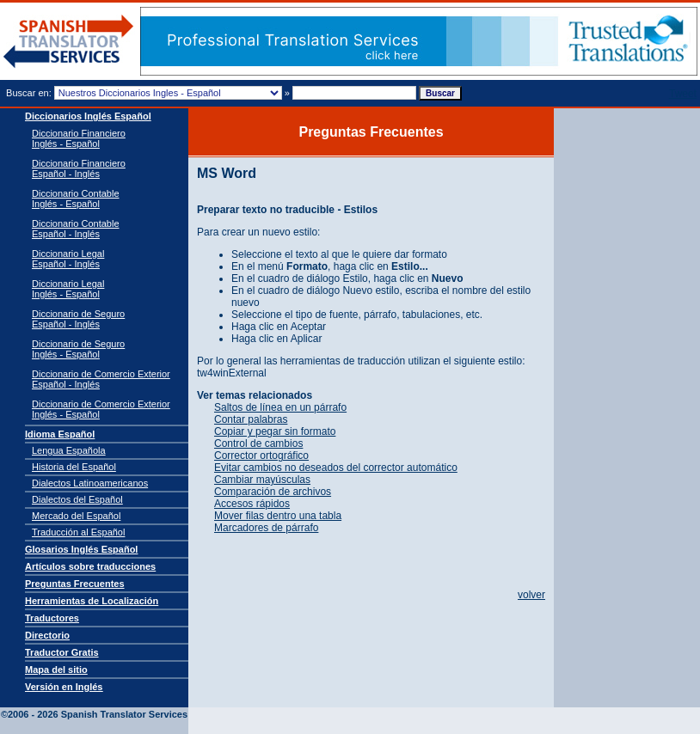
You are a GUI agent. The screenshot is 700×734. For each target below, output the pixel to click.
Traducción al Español (78, 532)
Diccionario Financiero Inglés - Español (79, 138)
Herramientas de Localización (92, 601)
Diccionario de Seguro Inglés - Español (78, 349)
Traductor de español (69, 42)
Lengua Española (69, 450)
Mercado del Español (76, 516)
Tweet (683, 94)
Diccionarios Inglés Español (88, 116)
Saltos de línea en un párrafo (280, 407)
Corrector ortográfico (261, 456)
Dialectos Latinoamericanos (90, 483)
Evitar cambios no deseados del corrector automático (336, 468)
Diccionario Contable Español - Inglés (76, 229)
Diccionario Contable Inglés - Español (76, 199)
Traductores (52, 618)
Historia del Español (74, 467)
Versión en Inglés (64, 687)
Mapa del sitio (56, 670)
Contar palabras (251, 419)
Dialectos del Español (77, 499)
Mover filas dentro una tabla (278, 516)
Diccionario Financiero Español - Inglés (79, 168)
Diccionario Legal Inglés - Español (68, 289)
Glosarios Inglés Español (81, 549)
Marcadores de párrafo (266, 528)
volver (531, 595)
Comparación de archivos (273, 492)
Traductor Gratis (62, 652)
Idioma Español (60, 434)
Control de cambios (258, 443)
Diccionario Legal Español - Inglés (68, 259)
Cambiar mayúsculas (262, 480)
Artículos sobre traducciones (90, 566)
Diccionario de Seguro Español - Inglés (78, 319)
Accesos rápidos (252, 504)
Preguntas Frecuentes (75, 584)
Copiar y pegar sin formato (275, 431)
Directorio (47, 635)
